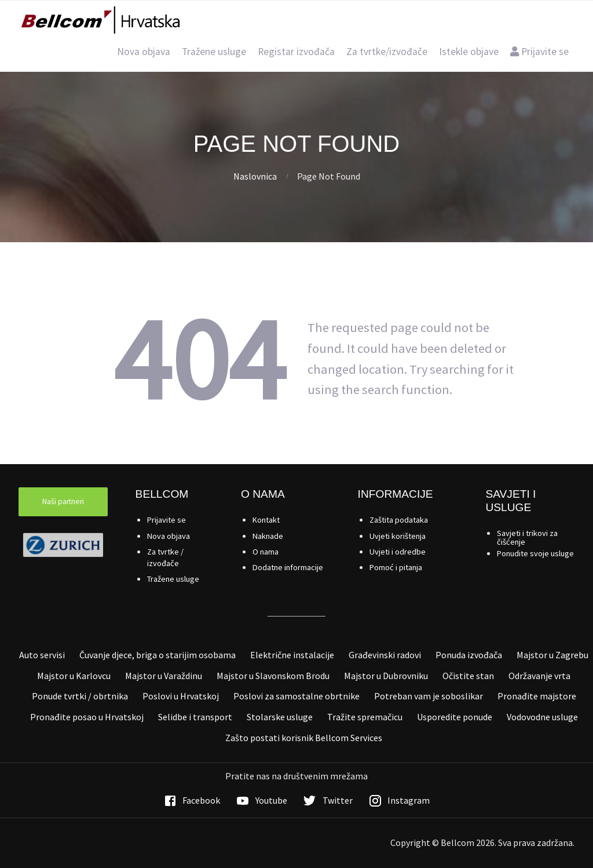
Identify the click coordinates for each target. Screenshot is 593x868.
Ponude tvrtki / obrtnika (80, 696)
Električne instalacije (292, 655)
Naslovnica (255, 176)
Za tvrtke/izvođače (387, 52)
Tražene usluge (214, 52)
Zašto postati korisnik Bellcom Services (304, 738)
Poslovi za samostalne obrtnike (296, 696)
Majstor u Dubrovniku (386, 676)
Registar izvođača (296, 52)
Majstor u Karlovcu (74, 676)
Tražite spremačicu (365, 717)
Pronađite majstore (537, 696)
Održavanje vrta (539, 676)
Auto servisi (42, 655)
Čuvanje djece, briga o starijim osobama (158, 655)
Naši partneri (63, 502)
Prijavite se (539, 52)
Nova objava (144, 52)
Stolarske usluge (280, 717)
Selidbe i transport (195, 717)
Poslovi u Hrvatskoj (181, 696)
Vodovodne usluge (542, 717)
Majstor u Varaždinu (164, 676)
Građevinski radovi (385, 655)
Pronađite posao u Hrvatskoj (87, 717)
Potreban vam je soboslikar (429, 696)
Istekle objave (469, 52)
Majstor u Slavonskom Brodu (273, 676)
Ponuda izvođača (469, 655)
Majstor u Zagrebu (552, 655)
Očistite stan (468, 676)
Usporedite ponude (455, 717)
